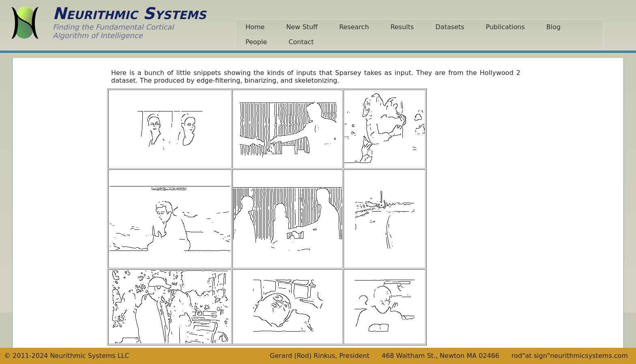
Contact (301, 42)
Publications (505, 27)
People (256, 42)
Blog (553, 27)
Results (402, 27)
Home (255, 27)
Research (354, 27)
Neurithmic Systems (129, 13)
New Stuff (302, 27)
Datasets (450, 27)
